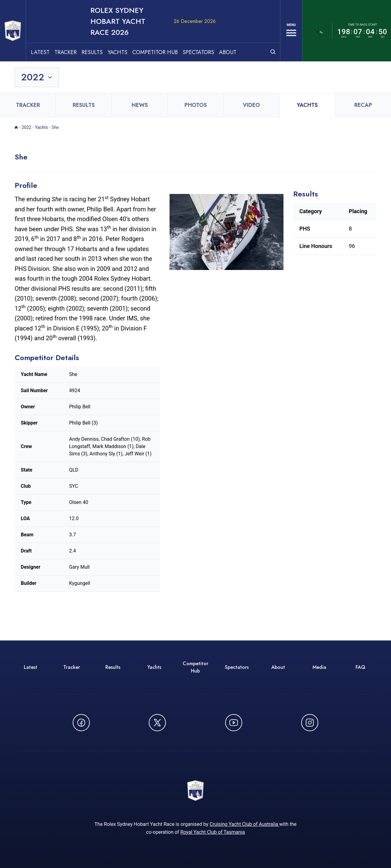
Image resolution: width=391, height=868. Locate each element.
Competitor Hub (171, 31)
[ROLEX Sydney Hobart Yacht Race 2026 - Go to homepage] (21, 20)
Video (251, 84)
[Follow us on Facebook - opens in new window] (81, 702)
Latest (56, 31)
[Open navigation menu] (287, 20)
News (140, 84)
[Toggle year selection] (37, 56)
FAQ (360, 646)
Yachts (133, 31)
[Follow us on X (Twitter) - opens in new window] (157, 702)
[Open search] (264, 30)
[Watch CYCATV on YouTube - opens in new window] (234, 702)
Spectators (214, 31)
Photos (196, 84)
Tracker (81, 31)
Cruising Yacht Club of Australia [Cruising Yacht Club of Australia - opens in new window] (244, 807)
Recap (363, 84)
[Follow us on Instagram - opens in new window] (310, 702)
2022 (26, 106)
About (244, 31)
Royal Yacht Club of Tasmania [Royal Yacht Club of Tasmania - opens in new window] (212, 815)
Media (319, 646)
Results (108, 31)
